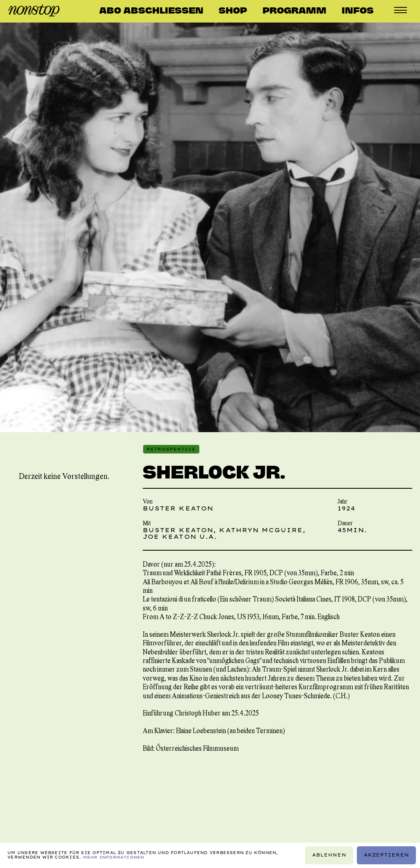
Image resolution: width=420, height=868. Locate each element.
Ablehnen (329, 855)
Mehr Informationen (114, 857)
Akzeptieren (387, 855)
